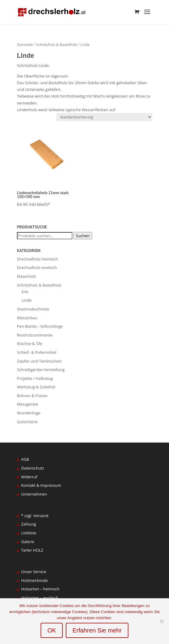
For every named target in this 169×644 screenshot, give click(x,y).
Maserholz (27, 276)
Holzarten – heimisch (40, 589)
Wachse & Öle (30, 344)
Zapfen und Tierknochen (39, 361)
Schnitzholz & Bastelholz (56, 45)
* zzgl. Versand (35, 516)
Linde (27, 300)
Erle (25, 292)
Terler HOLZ (32, 550)
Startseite (25, 45)
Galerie (28, 542)
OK (52, 630)
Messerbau (27, 318)
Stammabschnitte (33, 309)
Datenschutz (33, 468)
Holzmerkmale (35, 580)
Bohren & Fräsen (32, 396)
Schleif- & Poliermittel (37, 352)
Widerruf (29, 477)
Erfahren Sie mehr (97, 630)
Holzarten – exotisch (40, 598)
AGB (25, 459)
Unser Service (34, 572)
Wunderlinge (29, 413)
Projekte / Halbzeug (35, 378)
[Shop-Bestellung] (104, 117)
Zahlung (29, 524)
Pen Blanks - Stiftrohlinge (40, 326)
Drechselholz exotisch (37, 267)
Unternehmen (34, 494)
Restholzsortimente (35, 335)
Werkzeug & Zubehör (36, 387)
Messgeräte (28, 404)
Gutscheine (27, 422)
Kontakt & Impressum (41, 485)
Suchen (83, 236)
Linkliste (29, 533)
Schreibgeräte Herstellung (41, 370)
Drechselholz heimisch (38, 259)
